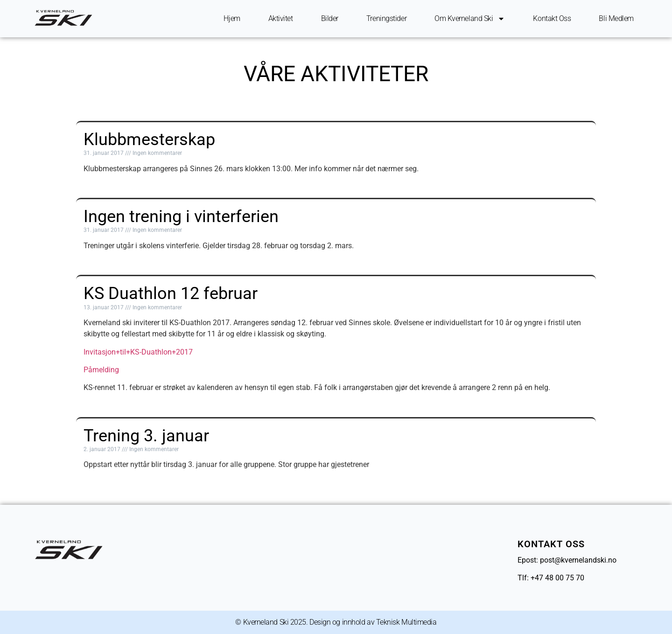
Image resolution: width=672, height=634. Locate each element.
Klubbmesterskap (149, 139)
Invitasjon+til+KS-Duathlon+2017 (138, 352)
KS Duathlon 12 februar (171, 293)
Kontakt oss (552, 18)
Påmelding (101, 370)
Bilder (330, 18)
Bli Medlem (616, 18)
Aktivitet (281, 18)
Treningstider (386, 18)
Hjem (232, 18)
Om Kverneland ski (470, 19)
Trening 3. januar (146, 436)
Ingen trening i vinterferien (181, 216)
